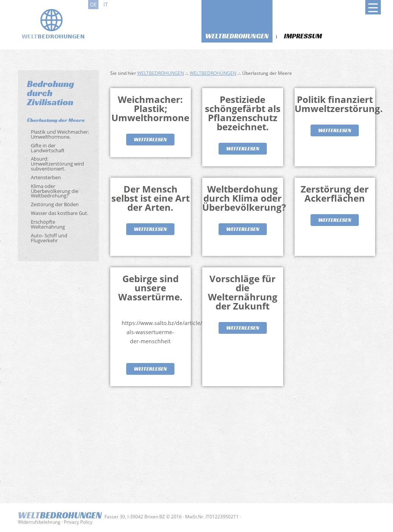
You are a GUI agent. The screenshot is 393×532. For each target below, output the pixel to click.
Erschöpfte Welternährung (48, 224)
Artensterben (46, 177)
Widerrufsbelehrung (39, 522)
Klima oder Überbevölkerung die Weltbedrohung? (55, 191)
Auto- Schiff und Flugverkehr (49, 238)
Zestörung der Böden (55, 204)
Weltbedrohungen (237, 36)
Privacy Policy (78, 522)
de (93, 4)
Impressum (303, 36)
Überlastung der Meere (56, 120)
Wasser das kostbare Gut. (59, 213)
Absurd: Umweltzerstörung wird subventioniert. (57, 164)
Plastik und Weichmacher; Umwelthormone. (60, 134)
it (106, 4)
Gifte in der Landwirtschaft (48, 148)
